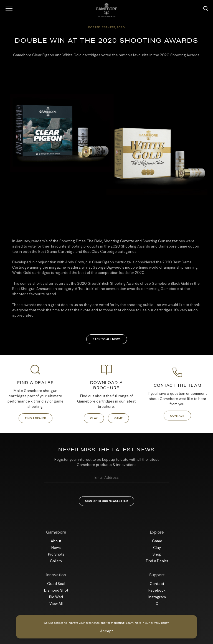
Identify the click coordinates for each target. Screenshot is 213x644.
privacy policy (160, 623)
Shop (157, 554)
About (56, 541)
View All (56, 604)
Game (118, 418)
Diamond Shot (56, 590)
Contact (177, 415)
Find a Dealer (35, 418)
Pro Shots (56, 554)
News (56, 548)
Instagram (157, 597)
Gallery (56, 561)
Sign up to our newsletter (106, 501)
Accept (106, 631)
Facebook (157, 590)
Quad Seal (56, 584)
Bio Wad (56, 597)
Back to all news (107, 339)
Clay (94, 418)
